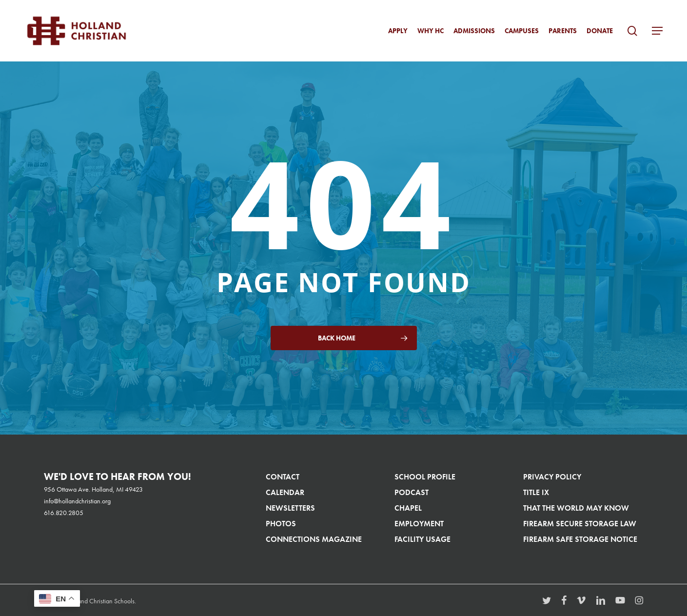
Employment (419, 524)
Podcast (412, 492)
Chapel (408, 508)
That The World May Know (576, 508)
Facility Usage (422, 539)
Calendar (285, 492)
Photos (281, 524)
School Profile (425, 477)
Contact (283, 477)
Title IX (536, 492)
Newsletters (290, 508)
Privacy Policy (552, 477)
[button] (657, 31)
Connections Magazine (314, 539)
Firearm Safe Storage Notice (580, 539)
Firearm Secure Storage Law (580, 524)
